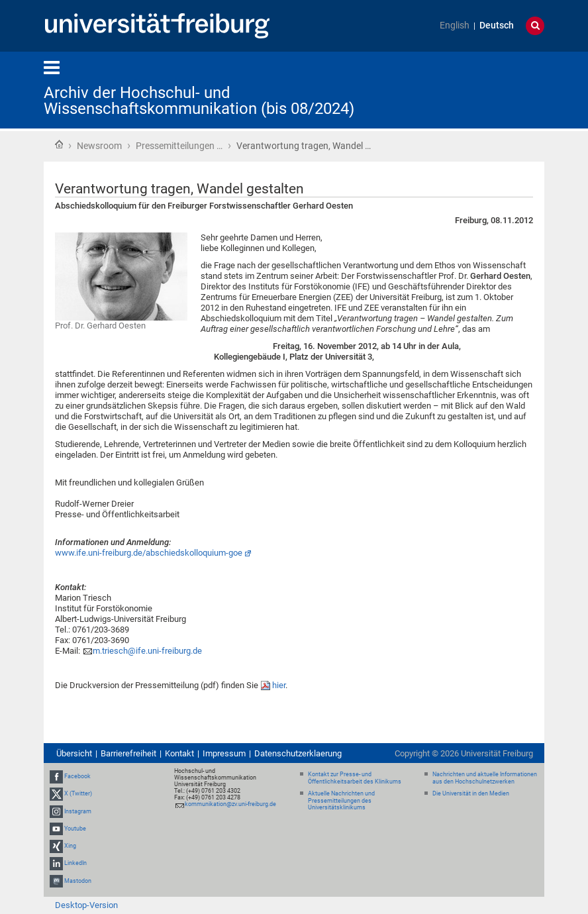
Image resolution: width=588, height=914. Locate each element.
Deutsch (497, 25)
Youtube (75, 829)
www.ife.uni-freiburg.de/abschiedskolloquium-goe (149, 553)
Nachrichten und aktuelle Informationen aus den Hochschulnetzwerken (485, 778)
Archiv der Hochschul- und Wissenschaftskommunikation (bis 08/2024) (199, 101)
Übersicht (74, 753)
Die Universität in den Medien (471, 793)
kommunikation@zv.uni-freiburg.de (230, 804)
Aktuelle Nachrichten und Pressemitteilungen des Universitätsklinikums (341, 801)
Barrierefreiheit (128, 753)
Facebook (77, 776)
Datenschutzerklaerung (298, 753)
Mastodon (78, 881)
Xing (70, 846)
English (455, 25)
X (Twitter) (78, 794)
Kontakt (179, 753)
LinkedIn (75, 863)
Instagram (78, 811)
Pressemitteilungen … (179, 146)
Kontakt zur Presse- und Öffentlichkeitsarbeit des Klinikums (355, 778)
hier (279, 685)
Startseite (59, 144)
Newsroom (99, 146)
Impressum (224, 753)
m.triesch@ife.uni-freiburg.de (147, 651)
